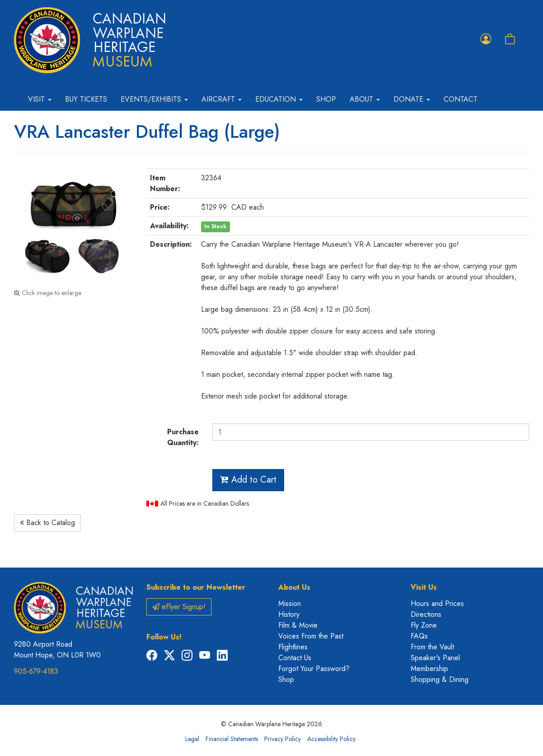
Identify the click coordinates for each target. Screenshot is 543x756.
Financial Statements (232, 739)
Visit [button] (40, 99)
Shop (326, 99)
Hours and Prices (437, 603)
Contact (461, 99)
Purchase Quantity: (183, 437)
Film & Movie (298, 625)
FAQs (419, 636)
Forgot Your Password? (314, 669)
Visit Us (424, 587)
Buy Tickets (86, 99)
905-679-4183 (36, 671)
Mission (290, 603)
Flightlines (293, 647)
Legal (192, 739)
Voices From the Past (311, 636)
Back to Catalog (47, 523)
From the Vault (432, 647)
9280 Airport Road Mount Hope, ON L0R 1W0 (57, 650)
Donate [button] (412, 99)
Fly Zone (424, 625)
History (289, 614)
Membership (429, 669)
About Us (294, 587)
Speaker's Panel (435, 658)
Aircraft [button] (222, 99)
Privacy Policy (283, 739)
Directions (426, 614)
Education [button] (279, 99)
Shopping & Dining (440, 679)
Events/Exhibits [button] (154, 99)
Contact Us (295, 658)
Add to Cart (248, 480)
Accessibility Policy (331, 739)
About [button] (365, 99)
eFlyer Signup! (179, 607)
